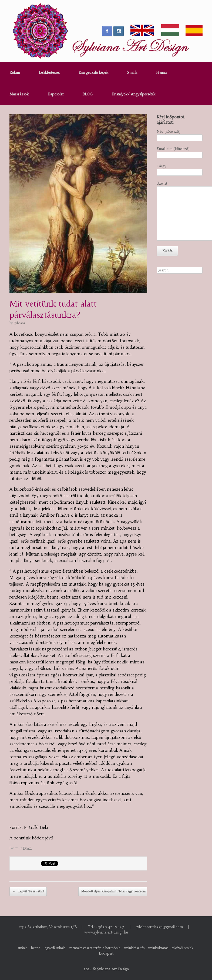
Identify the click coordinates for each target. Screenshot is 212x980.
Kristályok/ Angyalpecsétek (133, 94)
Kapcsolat (55, 94)
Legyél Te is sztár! (28, 892)
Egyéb (27, 848)
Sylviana (20, 323)
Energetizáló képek (93, 73)
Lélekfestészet (49, 73)
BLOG (88, 94)
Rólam (15, 73)
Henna (161, 73)
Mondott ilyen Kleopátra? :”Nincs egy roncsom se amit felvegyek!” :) (131, 892)
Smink (132, 73)
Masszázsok (19, 94)
